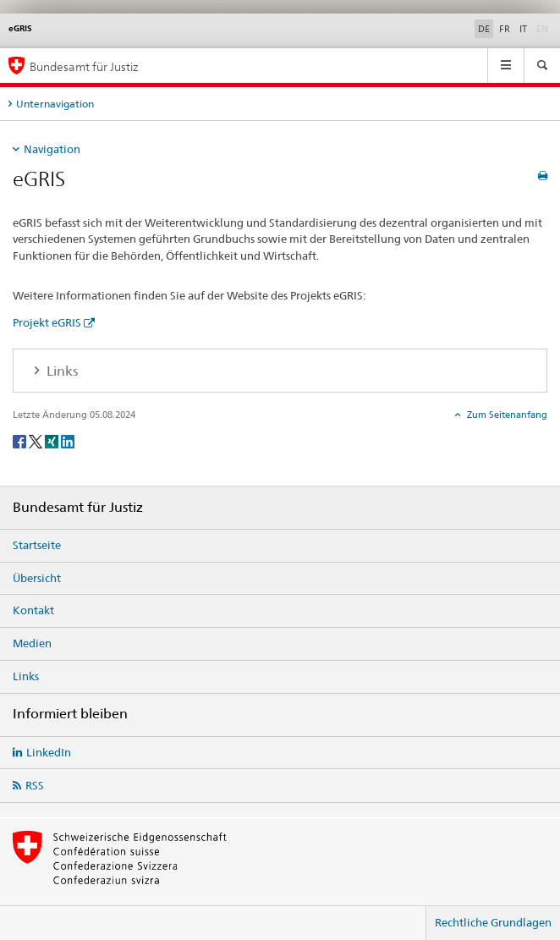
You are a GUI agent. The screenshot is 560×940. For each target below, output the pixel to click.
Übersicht (37, 578)
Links (26, 676)
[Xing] (53, 440)
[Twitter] (37, 440)
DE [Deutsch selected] (484, 29)
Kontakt (33, 610)
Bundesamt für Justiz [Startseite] (84, 66)
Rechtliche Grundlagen (493, 922)
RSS (35, 785)
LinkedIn (49, 752)
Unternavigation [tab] (55, 104)
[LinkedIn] (68, 440)
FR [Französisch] (505, 29)
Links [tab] (60, 371)
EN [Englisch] (544, 28)
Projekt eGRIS (47, 322)
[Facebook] (21, 440)
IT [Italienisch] (523, 29)
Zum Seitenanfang (506, 415)
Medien (32, 643)
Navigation (52, 149)
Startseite (37, 545)
